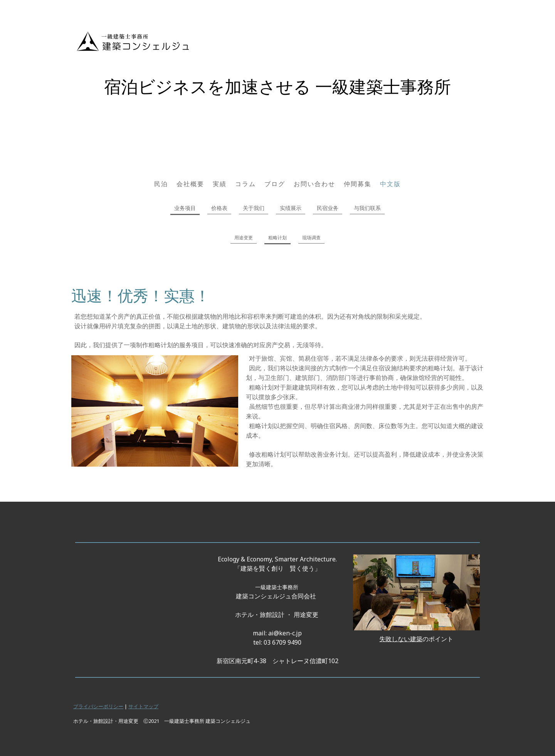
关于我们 (254, 208)
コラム (246, 184)
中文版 (390, 184)
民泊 (161, 184)
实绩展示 (291, 208)
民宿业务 (328, 208)
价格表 (219, 208)
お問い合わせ (314, 184)
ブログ (275, 184)
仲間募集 (358, 184)
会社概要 (190, 184)
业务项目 (185, 208)
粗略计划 (277, 238)
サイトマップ (143, 706)
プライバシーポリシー (98, 706)
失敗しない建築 (401, 639)
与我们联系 (367, 208)
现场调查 (311, 238)
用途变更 (244, 238)
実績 (220, 184)
